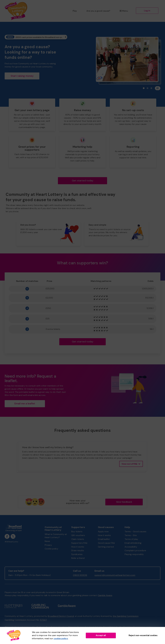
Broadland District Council (61, 616)
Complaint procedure (135, 550)
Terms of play (131, 539)
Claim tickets (78, 539)
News (47, 541)
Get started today (83, 181)
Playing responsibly (134, 554)
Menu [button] (124, 11)
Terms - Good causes (135, 531)
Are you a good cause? (98, 11)
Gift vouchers (78, 535)
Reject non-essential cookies (143, 635)
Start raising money (22, 76)
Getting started (106, 547)
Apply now (103, 531)
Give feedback (124, 502)
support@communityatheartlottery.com (115, 575)
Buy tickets (77, 531)
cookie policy (61, 638)
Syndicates (77, 554)
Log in (147, 11)
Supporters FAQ (79, 543)
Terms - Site (131, 535)
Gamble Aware (105, 595)
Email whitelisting (133, 543)
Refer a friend (78, 558)
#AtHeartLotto (11, 542)
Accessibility (131, 547)
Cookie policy (51, 549)
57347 (43, 620)
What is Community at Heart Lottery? (56, 536)
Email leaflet (104, 539)
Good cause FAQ (106, 543)
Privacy (48, 545)
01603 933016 (80, 575)
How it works (78, 547)
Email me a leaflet (25, 404)
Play (75, 11)
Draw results (78, 550)
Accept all (101, 635)
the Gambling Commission (126, 616)
